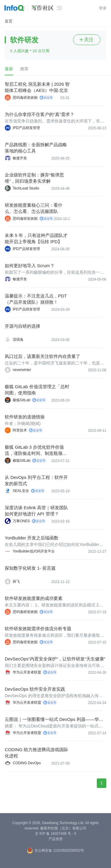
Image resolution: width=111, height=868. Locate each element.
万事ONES (21, 521)
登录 (103, 8)
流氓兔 (18, 340)
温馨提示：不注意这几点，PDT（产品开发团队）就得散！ (36, 299)
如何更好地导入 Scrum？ (30, 266)
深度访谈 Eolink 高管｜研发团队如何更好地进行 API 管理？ (36, 511)
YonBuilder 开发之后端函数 (32, 538)
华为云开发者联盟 (27, 672)
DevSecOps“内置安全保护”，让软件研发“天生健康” (55, 659)
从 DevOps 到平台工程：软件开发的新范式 (36, 480)
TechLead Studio (26, 188)
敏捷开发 (20, 158)
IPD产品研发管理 (26, 128)
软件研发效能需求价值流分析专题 (38, 629)
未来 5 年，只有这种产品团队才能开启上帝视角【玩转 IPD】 (36, 238)
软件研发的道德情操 (25, 417)
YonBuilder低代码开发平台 (34, 551)
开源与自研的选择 (22, 326)
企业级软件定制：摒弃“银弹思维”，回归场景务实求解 (34, 178)
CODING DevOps (27, 763)
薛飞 (16, 582)
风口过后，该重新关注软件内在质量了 (42, 356)
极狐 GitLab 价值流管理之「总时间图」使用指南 (37, 390)
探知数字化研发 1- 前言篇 (30, 568)
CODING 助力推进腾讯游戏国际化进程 (36, 753)
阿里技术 (20, 430)
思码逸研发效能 (25, 98)
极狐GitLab (21, 400)
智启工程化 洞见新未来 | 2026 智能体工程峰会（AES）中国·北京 (37, 87)
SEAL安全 (21, 491)
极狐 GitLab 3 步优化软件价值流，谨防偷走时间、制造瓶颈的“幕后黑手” (34, 450)
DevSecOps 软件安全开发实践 (35, 689)
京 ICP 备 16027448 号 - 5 (56, 834)
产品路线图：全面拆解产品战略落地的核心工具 (36, 148)
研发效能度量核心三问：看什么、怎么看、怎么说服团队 (34, 208)
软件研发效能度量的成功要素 (34, 598)
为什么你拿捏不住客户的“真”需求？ (40, 114)
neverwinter (22, 370)
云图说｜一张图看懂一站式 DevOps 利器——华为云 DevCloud (54, 720)
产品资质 (56, 839)
